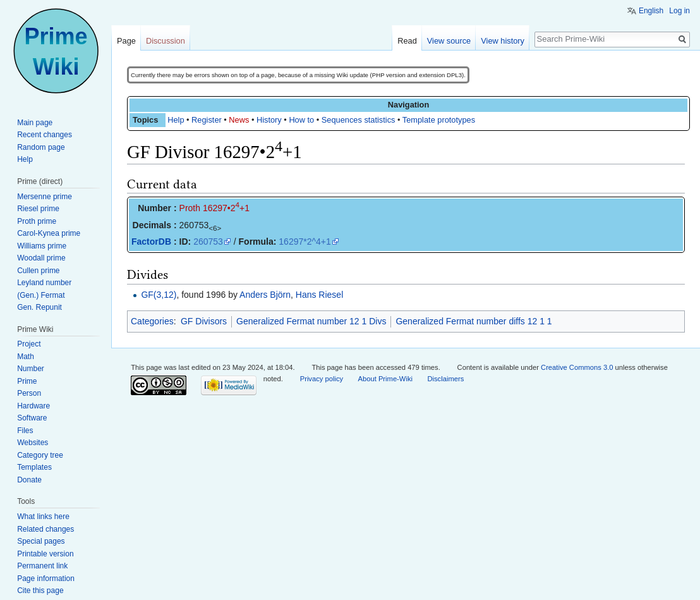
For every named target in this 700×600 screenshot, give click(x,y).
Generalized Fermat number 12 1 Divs (311, 321)
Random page (41, 147)
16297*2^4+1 (305, 242)
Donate (29, 480)
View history (503, 41)
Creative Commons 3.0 (577, 367)
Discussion (166, 41)
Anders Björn (265, 295)
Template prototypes (439, 120)
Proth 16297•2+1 (214, 208)
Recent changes (45, 135)
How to (301, 120)
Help (176, 120)
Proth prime (37, 221)
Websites (33, 443)
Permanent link (42, 566)
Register (207, 120)
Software (32, 418)
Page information (46, 579)
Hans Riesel (319, 295)
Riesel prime (38, 209)
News (239, 120)
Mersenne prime (45, 197)
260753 (208, 242)
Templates (34, 467)
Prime (27, 381)
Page (126, 41)
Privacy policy (322, 379)
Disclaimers (445, 379)
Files (25, 431)
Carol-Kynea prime (49, 233)
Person (29, 393)
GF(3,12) (159, 295)
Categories (152, 321)
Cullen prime (38, 271)
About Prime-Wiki (385, 379)
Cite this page (40, 591)
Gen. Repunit (39, 307)
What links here (43, 517)
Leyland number (44, 283)
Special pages (41, 541)
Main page (35, 123)
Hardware (33, 406)
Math (26, 357)
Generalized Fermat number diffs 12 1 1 (474, 321)
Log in (679, 11)
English (651, 11)
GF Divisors (204, 321)
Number (31, 369)
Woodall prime (41, 258)
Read (407, 41)
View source (449, 41)
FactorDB (151, 242)
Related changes (45, 529)
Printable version (45, 554)
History (269, 120)
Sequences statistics (359, 120)
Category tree (40, 455)
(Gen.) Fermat (41, 295)
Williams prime (42, 246)
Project (29, 344)
